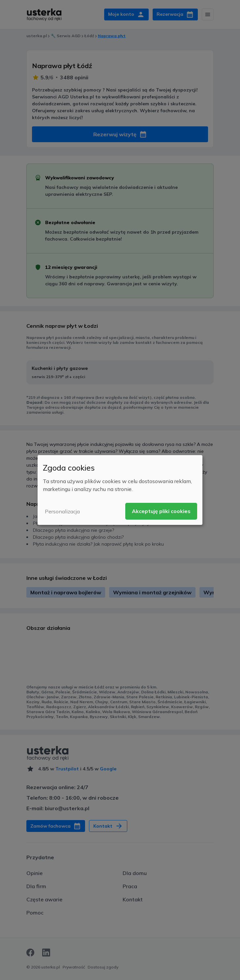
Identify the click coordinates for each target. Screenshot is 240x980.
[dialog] (120, 490)
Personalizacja (62, 511)
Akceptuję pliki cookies (161, 511)
